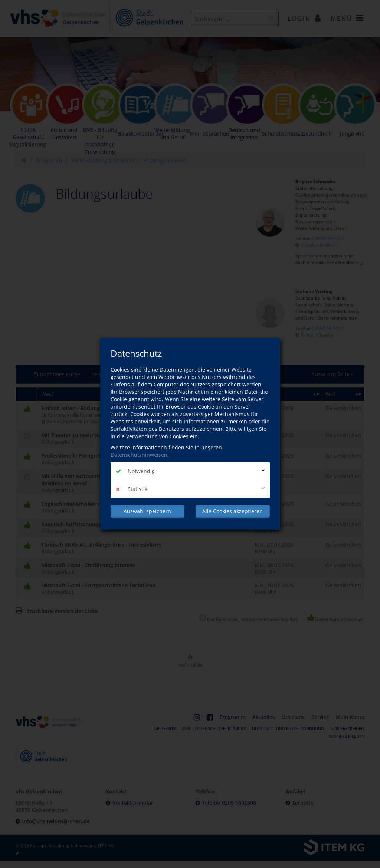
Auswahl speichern (147, 511)
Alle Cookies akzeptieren (232, 511)
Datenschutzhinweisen (139, 455)
